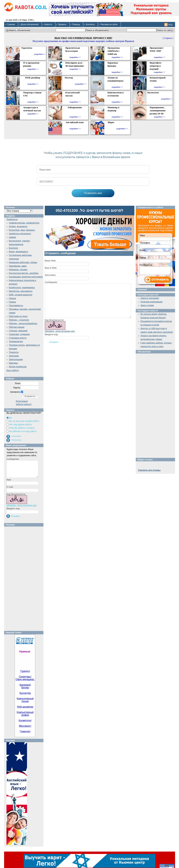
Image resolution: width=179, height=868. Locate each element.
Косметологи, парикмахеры (22, 288)
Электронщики (16, 359)
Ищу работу (13, 370)
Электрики (14, 356)
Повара (12, 302)
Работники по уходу (18, 316)
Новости (48, 24)
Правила (62, 24)
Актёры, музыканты (18, 226)
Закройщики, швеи (18, 266)
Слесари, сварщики (18, 331)
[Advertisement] (25, 578)
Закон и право (147, 305)
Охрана (12, 298)
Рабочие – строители (19, 320)
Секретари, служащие (19, 334)
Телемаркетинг (16, 341)
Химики (12, 237)
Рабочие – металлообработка (23, 324)
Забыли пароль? (24, 404)
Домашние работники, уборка (23, 262)
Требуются (12, 219)
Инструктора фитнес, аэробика (24, 273)
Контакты (90, 24)
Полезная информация (152, 302)
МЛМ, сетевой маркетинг (21, 295)
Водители (13, 248)
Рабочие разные (17, 327)
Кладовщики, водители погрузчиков (26, 277)
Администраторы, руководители (24, 223)
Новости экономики (150, 298)
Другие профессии (18, 367)
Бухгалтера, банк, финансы (22, 230)
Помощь (76, 24)
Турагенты (14, 352)
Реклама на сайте (109, 24)
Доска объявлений (29, 24)
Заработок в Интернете (20, 234)
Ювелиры (14, 363)
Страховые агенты (18, 338)
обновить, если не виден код (60, 331)
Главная (11, 24)
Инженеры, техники (18, 270)
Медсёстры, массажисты (21, 291)
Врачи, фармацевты (19, 252)
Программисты (16, 306)
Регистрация (22, 401)
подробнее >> (40, 54)
